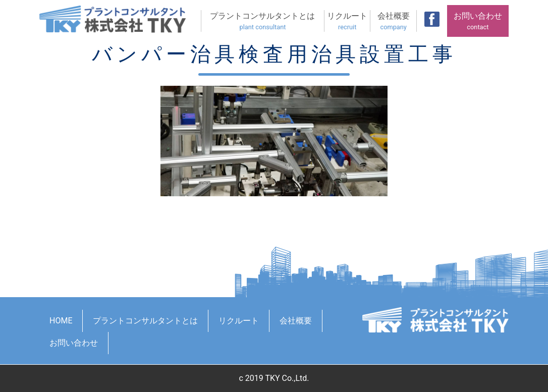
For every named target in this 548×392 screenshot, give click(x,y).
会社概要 (393, 21)
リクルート (347, 21)
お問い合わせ (478, 21)
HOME (61, 321)
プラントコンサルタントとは (263, 21)
